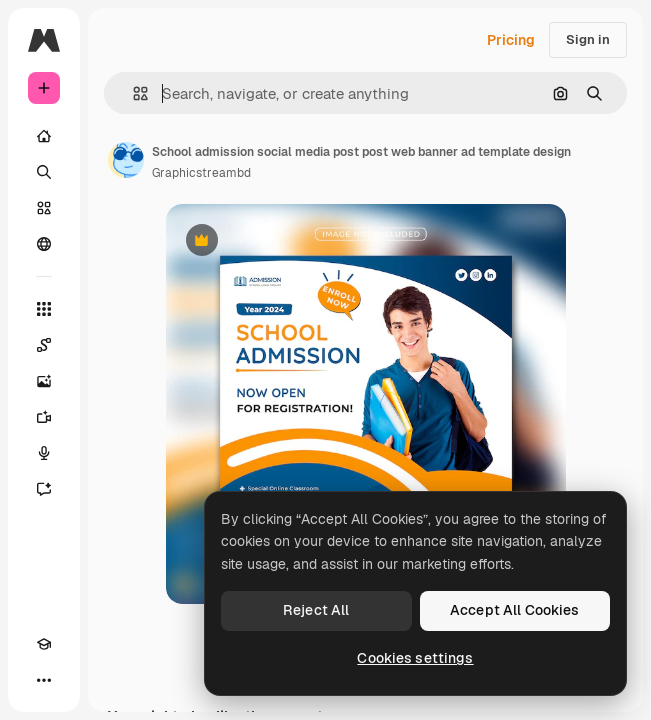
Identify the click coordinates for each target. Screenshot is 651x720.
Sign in (588, 39)
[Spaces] (44, 345)
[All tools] (44, 309)
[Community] (44, 244)
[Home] (44, 136)
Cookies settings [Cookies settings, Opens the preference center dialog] (415, 658)
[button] (132, 93)
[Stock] (44, 208)
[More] (44, 680)
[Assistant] (44, 489)
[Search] (44, 172)
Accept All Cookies (515, 610)
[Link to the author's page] (126, 160)
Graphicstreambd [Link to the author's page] (201, 173)
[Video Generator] (44, 417)
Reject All (316, 610)
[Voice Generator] (44, 453)
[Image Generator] (44, 381)
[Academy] (44, 644)
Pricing (511, 40)
